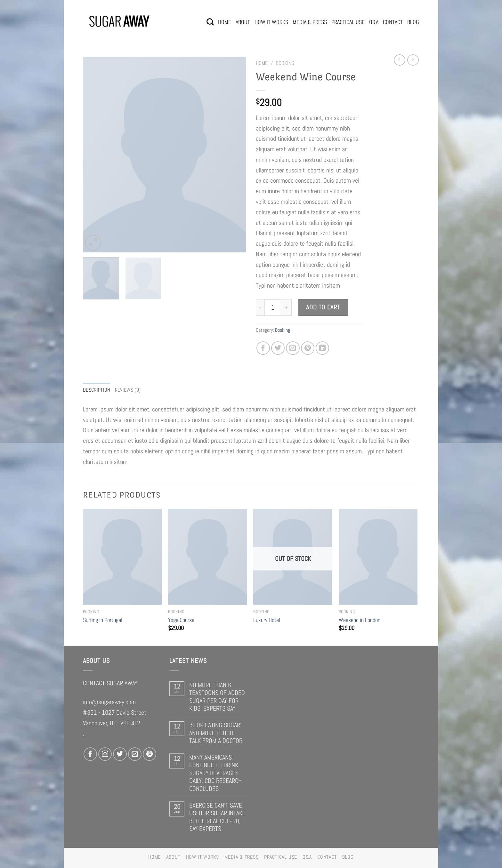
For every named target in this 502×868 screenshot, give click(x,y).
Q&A (374, 22)
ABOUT (243, 22)
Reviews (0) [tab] (128, 390)
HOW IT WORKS (271, 22)
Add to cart (323, 307)
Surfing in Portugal (103, 620)
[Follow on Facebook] (90, 754)
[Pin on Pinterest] (308, 348)
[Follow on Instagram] (105, 754)
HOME (225, 22)
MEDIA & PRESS (310, 22)
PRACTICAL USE (348, 22)
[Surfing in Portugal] (122, 557)
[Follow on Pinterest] (150, 754)
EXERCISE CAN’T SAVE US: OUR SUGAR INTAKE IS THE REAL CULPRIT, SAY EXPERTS (217, 817)
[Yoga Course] (208, 557)
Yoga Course (181, 620)
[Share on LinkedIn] (322, 348)
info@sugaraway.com (109, 702)
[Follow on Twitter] (120, 754)
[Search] (210, 22)
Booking (285, 63)
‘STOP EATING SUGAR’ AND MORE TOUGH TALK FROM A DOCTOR (216, 733)
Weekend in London (360, 620)
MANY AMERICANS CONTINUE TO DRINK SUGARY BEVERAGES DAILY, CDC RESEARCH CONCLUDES (215, 773)
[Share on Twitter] (278, 348)
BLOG (413, 22)
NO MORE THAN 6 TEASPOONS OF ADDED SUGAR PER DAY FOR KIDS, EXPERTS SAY (217, 697)
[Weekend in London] (378, 557)
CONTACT (393, 22)
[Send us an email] (135, 754)
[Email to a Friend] (293, 348)
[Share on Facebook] (263, 348)
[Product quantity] (273, 307)
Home (262, 63)
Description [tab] (97, 390)
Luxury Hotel (267, 620)
